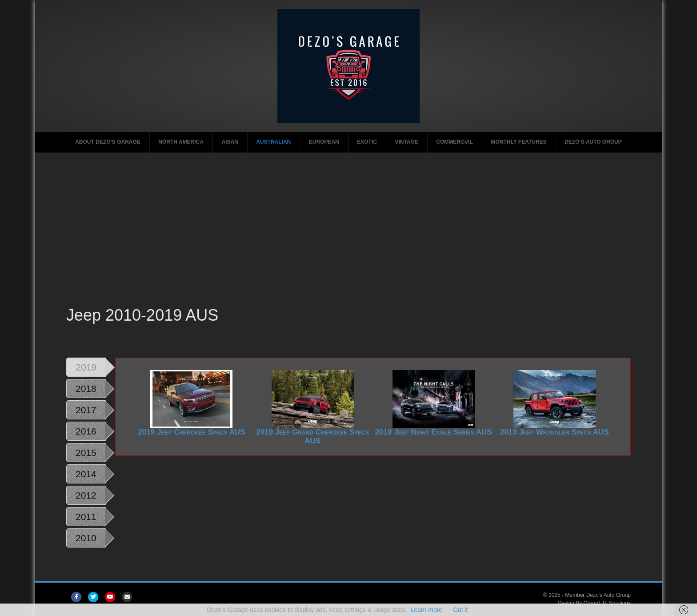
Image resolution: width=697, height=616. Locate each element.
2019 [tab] (86, 367)
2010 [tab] (86, 538)
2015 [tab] (86, 453)
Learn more (427, 610)
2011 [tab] (86, 517)
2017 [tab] (86, 410)
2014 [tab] (86, 474)
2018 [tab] (86, 389)
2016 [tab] (86, 431)
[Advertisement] (348, 238)
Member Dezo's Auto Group (598, 595)
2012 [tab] (86, 495)
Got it (460, 610)
